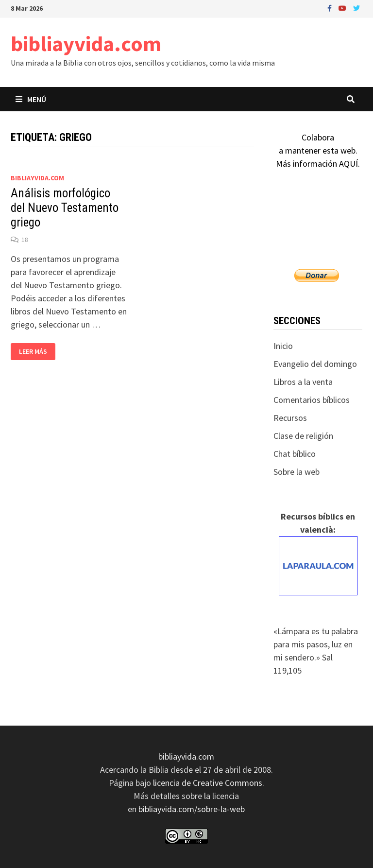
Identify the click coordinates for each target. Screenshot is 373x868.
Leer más (37, 352)
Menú (31, 99)
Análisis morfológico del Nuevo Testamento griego (65, 208)
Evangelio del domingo (315, 364)
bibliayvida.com (86, 43)
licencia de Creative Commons (208, 783)
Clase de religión (303, 436)
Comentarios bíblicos (312, 400)
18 (25, 240)
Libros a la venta (303, 382)
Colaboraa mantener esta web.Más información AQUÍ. (318, 150)
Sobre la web (297, 472)
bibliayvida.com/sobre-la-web (192, 809)
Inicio (283, 346)
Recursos (290, 418)
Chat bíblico (295, 454)
